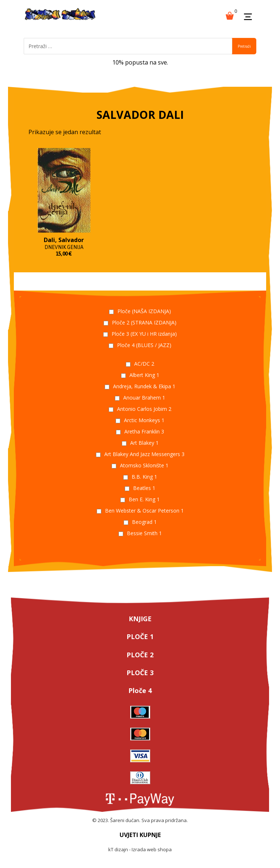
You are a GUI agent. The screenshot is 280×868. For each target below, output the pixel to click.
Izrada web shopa (152, 849)
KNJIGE (140, 619)
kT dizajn (118, 849)
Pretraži (244, 46)
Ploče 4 (140, 690)
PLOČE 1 (140, 637)
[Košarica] (230, 15)
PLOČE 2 (140, 655)
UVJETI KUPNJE (140, 835)
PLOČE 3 (140, 673)
